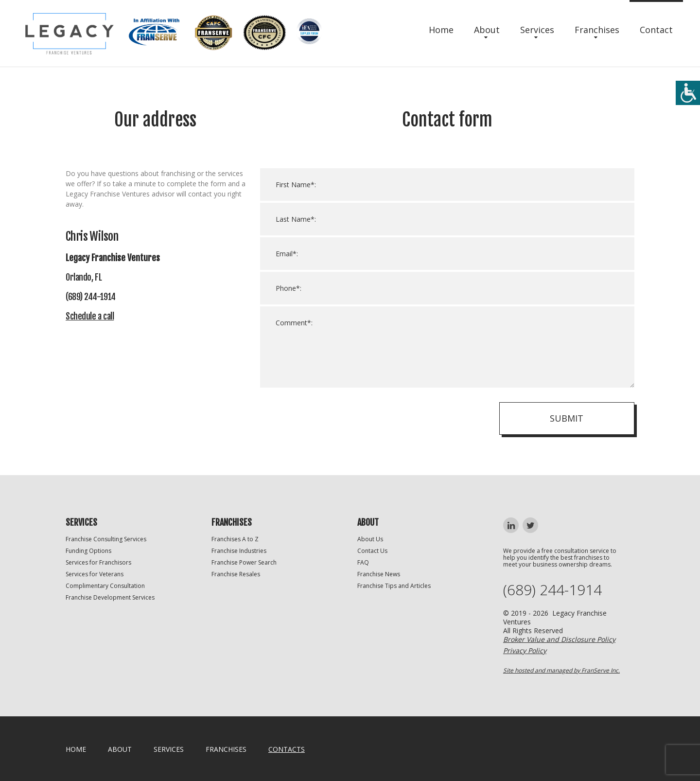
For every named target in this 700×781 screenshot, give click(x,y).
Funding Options (88, 551)
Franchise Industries (239, 551)
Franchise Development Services (110, 597)
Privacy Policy (525, 650)
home (76, 749)
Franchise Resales (236, 574)
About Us (370, 539)
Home (441, 30)
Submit (567, 418)
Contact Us (372, 551)
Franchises (597, 30)
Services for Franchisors (98, 562)
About (487, 30)
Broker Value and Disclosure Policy (559, 639)
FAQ (363, 562)
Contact (656, 30)
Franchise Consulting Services (106, 539)
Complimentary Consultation (105, 586)
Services (537, 30)
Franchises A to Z (235, 539)
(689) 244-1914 (552, 590)
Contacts (287, 749)
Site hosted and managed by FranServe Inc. (561, 670)
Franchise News (379, 574)
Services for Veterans (95, 574)
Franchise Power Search (244, 562)
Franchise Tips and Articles (394, 586)
